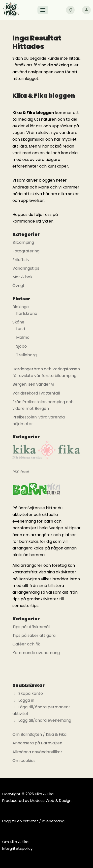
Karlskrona (27, 313)
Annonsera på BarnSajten (37, 743)
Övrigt (18, 286)
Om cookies (24, 761)
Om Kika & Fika (15, 842)
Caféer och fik (26, 644)
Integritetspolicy (17, 848)
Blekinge (21, 307)
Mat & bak (22, 277)
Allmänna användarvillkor (37, 752)
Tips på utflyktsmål (31, 627)
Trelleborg (26, 355)
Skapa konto (28, 693)
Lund (21, 329)
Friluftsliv (21, 260)
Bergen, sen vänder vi (33, 384)
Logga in (23, 700)
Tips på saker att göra (34, 635)
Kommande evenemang (36, 653)
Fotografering (26, 251)
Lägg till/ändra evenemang (42, 720)
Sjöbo (21, 346)
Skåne (18, 322)
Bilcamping (23, 242)
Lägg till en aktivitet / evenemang (33, 821)
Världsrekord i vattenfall (36, 393)
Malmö (23, 337)
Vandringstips (26, 268)
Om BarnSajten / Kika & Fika (39, 734)
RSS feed (21, 472)
